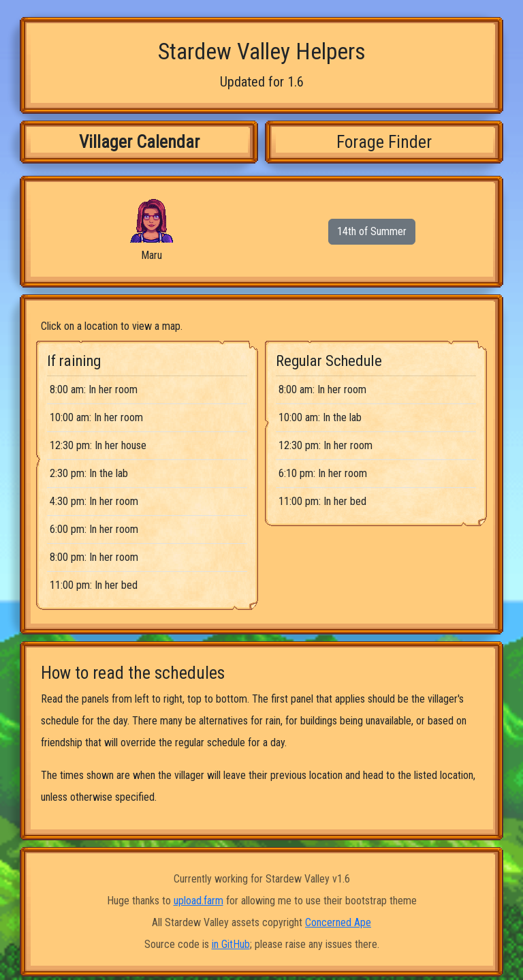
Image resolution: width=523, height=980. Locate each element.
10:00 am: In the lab (320, 417)
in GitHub (231, 944)
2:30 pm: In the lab (89, 473)
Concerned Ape (338, 922)
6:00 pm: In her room (94, 529)
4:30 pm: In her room (94, 501)
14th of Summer (372, 231)
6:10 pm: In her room (323, 473)
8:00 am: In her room (94, 389)
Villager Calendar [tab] (139, 142)
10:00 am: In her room (96, 417)
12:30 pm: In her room (326, 445)
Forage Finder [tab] (384, 142)
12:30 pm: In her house (98, 445)
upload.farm (199, 901)
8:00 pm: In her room (94, 557)
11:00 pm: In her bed (94, 585)
